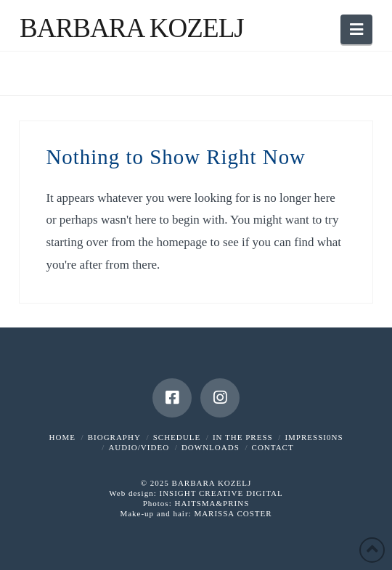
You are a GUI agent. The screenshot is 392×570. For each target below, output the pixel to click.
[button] (356, 29)
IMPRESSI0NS (314, 437)
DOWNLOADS (211, 447)
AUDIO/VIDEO (139, 447)
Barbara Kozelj (132, 28)
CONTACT (273, 447)
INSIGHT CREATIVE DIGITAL (221, 493)
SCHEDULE (177, 437)
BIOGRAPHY (114, 437)
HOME (62, 437)
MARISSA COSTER (233, 513)
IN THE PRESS (243, 437)
